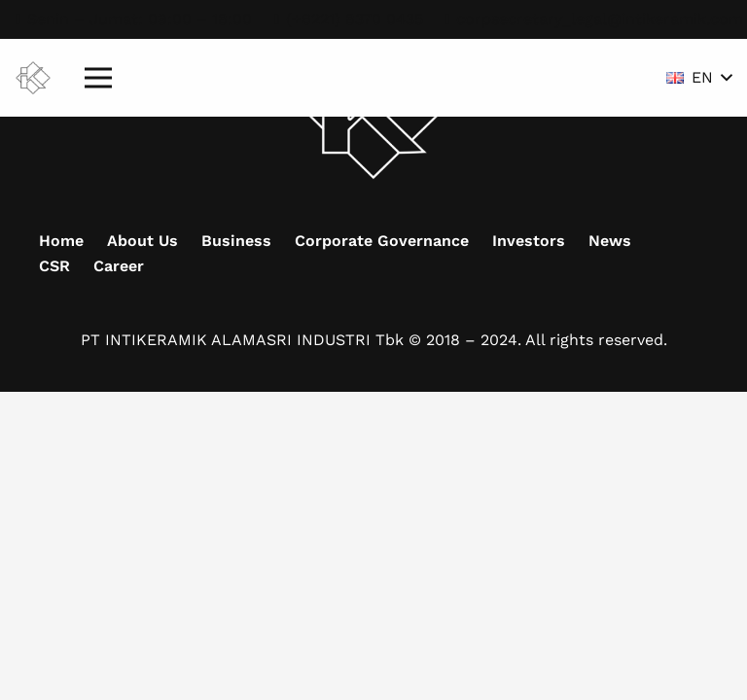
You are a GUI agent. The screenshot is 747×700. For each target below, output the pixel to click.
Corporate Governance (382, 241)
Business (236, 241)
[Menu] (98, 78)
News (610, 241)
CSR (54, 266)
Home (61, 241)
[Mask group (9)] (33, 78)
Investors (529, 241)
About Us (142, 241)
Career (119, 266)
